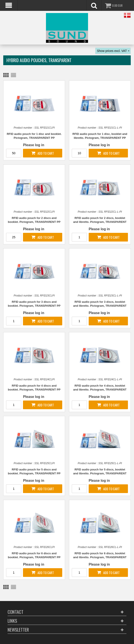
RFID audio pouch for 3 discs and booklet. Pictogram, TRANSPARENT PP (34, 304)
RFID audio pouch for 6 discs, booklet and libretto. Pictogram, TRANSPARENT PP (100, 556)
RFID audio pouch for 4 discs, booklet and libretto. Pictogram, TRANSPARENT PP (100, 388)
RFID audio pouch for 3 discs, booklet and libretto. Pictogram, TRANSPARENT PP (100, 304)
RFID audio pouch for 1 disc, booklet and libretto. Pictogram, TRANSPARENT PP (100, 136)
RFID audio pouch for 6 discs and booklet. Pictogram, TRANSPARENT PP (34, 555)
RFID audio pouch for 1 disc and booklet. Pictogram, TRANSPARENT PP (34, 136)
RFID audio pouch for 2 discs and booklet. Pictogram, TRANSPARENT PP (34, 220)
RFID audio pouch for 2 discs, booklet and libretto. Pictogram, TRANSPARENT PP (100, 220)
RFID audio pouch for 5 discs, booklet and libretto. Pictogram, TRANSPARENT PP (100, 472)
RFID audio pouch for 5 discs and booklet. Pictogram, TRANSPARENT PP (34, 471)
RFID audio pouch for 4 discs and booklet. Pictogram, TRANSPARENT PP (34, 388)
